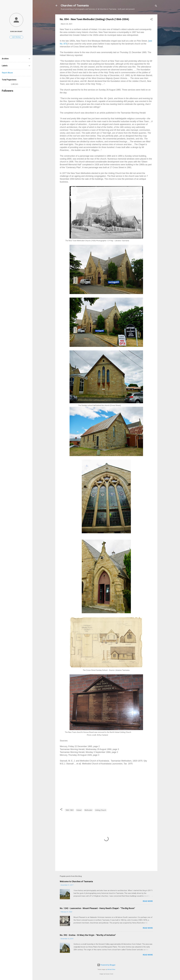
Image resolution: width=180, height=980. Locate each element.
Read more (148, 901)
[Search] (156, 6)
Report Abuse (7, 73)
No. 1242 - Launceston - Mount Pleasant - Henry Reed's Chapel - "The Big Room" (97, 908)
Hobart (79, 810)
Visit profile (16, 37)
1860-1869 (69, 810)
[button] (151, 20)
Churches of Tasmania (75, 6)
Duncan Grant (16, 31)
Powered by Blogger (106, 965)
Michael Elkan (111, 969)
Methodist (88, 810)
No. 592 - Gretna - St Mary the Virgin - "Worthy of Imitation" (88, 935)
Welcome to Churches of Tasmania (76, 881)
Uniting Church (101, 810)
